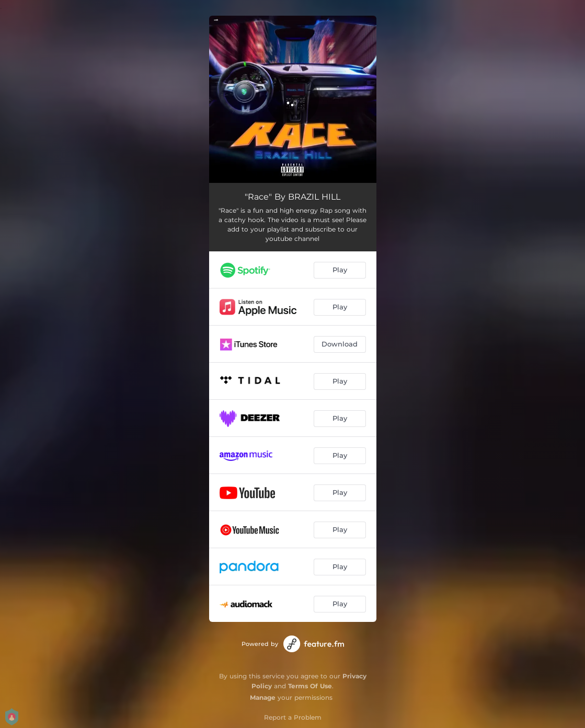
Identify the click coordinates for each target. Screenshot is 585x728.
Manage (263, 697)
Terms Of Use (310, 686)
